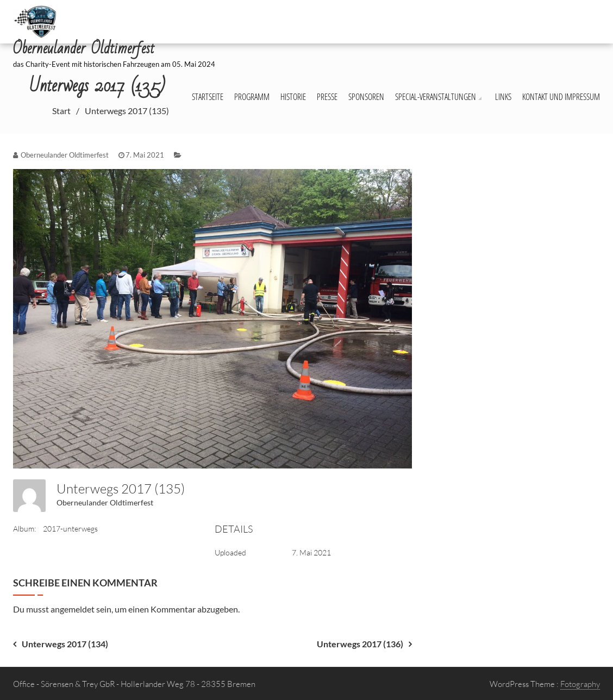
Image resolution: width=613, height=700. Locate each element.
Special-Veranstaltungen (436, 97)
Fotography (580, 684)
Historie (293, 97)
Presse (327, 97)
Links (503, 97)
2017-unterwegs (70, 529)
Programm (252, 97)
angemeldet (73, 609)
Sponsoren (366, 97)
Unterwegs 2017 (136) (360, 644)
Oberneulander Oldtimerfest (105, 502)
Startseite (208, 97)
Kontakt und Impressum (561, 97)
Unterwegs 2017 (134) (65, 644)
